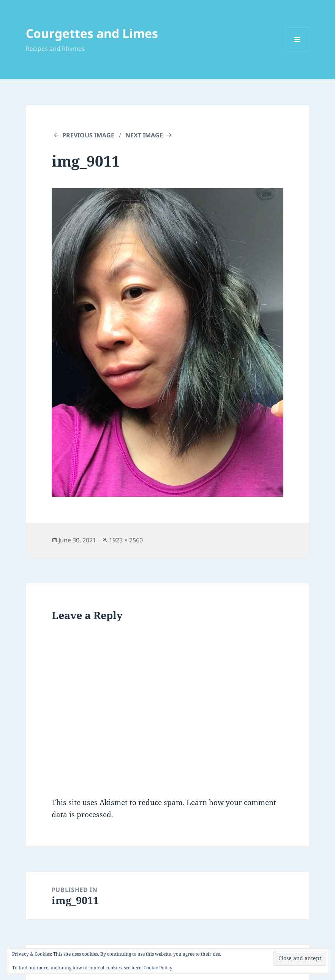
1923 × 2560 (126, 540)
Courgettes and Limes (92, 33)
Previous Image (88, 135)
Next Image (144, 135)
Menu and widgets (297, 51)
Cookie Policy (158, 968)
